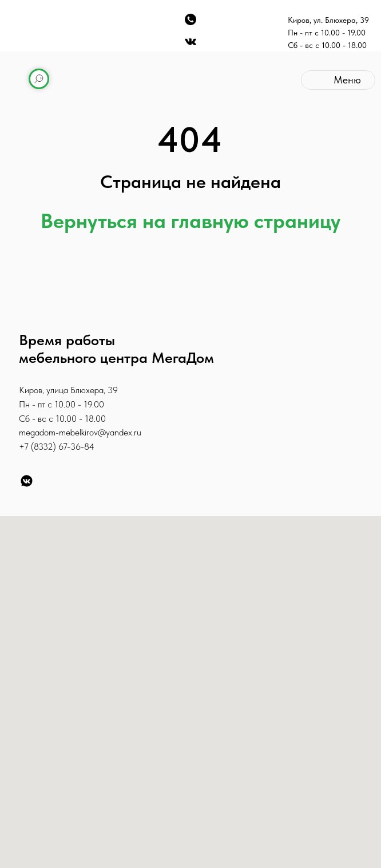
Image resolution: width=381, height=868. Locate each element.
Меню (347, 80)
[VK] (27, 481)
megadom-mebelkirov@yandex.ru (80, 432)
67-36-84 (76, 447)
